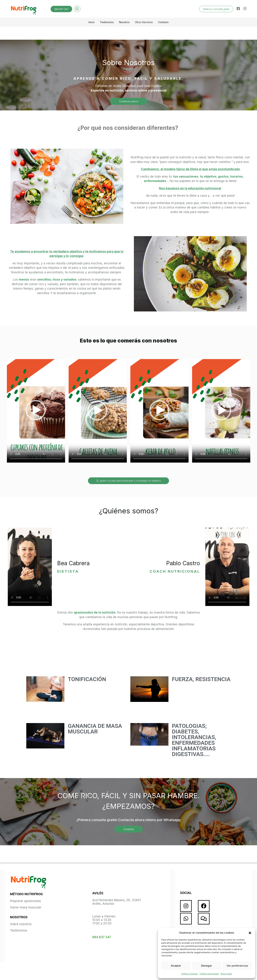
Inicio (92, 22)
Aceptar (176, 966)
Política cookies (190, 974)
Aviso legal (226, 974)
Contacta (128, 829)
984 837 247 (61, 9)
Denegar (207, 966)
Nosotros (124, 22)
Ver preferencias (237, 966)
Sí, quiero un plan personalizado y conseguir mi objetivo (129, 481)
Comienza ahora (129, 101)
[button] (250, 933)
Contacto (163, 22)
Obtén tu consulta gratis (216, 9)
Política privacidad (209, 974)
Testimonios (107, 22)
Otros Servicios (144, 22)
